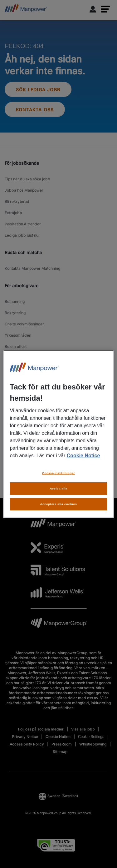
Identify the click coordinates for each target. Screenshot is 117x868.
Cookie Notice (83, 456)
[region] (58, 434)
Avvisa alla (58, 488)
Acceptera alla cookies (58, 504)
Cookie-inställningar (58, 473)
